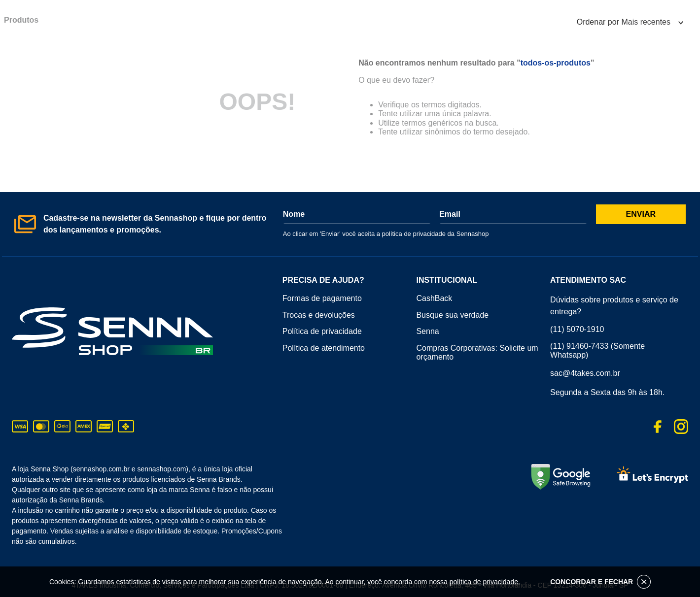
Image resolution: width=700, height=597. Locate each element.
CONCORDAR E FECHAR (600, 582)
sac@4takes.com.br (585, 373)
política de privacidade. (485, 582)
